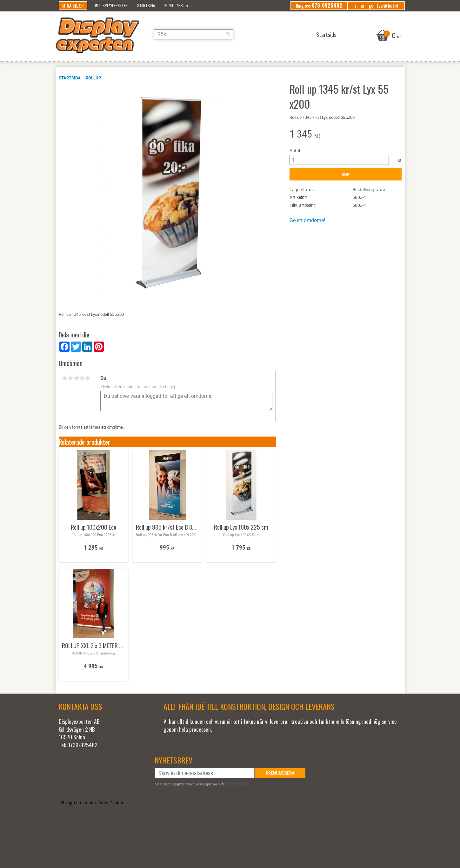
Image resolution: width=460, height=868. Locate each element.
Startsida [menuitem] (146, 6)
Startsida (70, 78)
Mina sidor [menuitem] (73, 6)
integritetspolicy (236, 784)
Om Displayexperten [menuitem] (111, 6)
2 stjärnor (71, 378)
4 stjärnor (82, 378)
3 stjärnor (77, 378)
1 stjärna (65, 378)
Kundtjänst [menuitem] (175, 6)
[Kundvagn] (388, 36)
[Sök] (229, 34)
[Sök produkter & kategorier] (194, 34)
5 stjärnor (88, 378)
